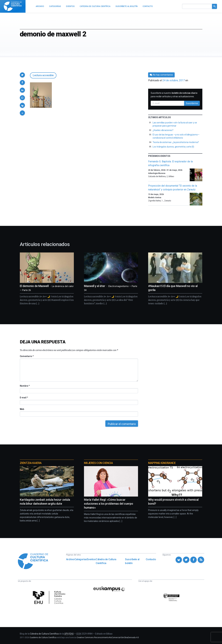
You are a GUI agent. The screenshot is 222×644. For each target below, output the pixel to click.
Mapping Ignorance (162, 463)
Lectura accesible (43, 75)
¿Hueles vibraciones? (163, 130)
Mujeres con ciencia (98, 463)
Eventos (91, 559)
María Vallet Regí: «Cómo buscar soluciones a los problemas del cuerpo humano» (109, 504)
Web (22, 409)
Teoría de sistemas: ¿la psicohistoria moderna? (176, 142)
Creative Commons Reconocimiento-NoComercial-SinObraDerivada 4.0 (108, 638)
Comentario (27, 356)
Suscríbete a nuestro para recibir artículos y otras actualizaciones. (174, 95)
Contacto (151, 559)
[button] (22, 75)
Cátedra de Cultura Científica (106, 561)
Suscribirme (192, 103)
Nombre (25, 386)
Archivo (70, 559)
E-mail (24, 398)
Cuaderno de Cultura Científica (43, 638)
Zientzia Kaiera (31, 463)
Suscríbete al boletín (132, 561)
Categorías (81, 559)
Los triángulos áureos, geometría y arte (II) (173, 147)
